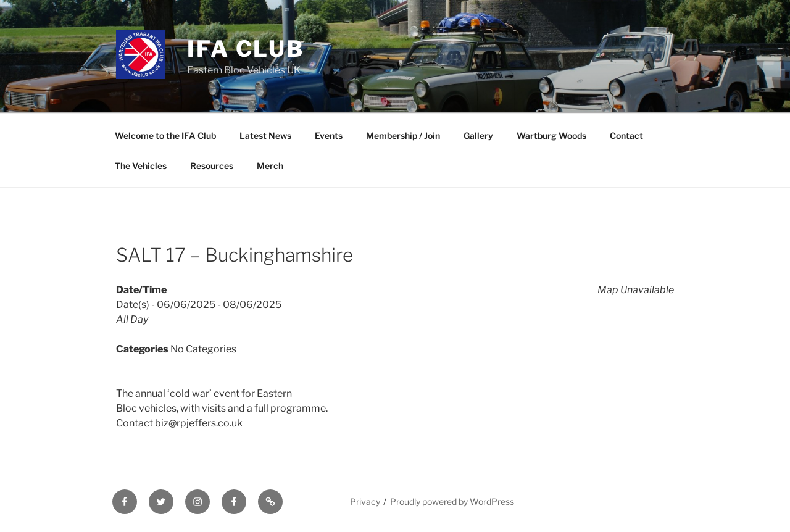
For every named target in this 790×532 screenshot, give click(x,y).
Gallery (478, 135)
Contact (626, 135)
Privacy (365, 501)
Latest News (265, 135)
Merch (270, 166)
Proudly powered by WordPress (452, 501)
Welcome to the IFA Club (165, 135)
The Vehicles (141, 166)
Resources (212, 166)
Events (329, 135)
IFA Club (246, 49)
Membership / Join (403, 135)
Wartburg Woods (551, 135)
